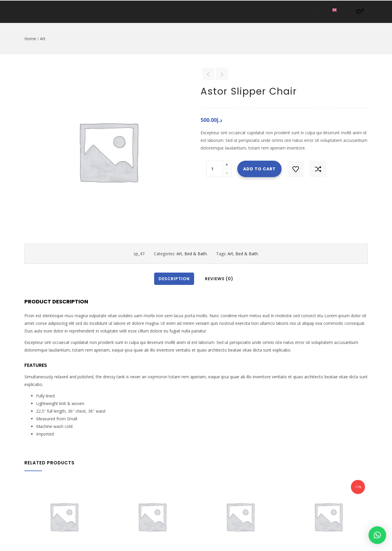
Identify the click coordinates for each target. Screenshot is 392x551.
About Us (180, 12)
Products (248, 12)
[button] (360, 10)
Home (155, 12)
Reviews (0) (219, 279)
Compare (318, 169)
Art (43, 39)
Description (174, 279)
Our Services (212, 12)
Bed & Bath (196, 254)
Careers (314, 12)
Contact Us (283, 12)
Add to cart (259, 169)
